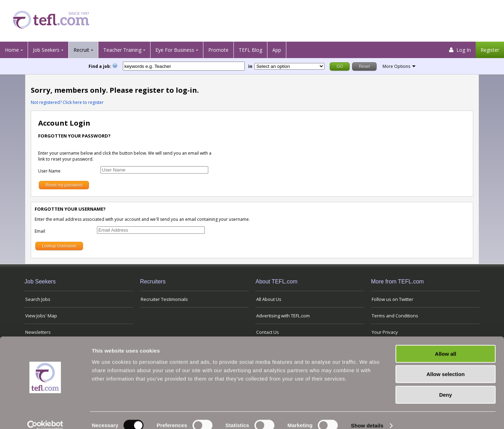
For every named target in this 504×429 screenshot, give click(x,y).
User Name (49, 171)
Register (490, 50)
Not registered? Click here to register (67, 102)
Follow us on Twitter (393, 299)
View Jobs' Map (41, 316)
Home (12, 50)
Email (40, 231)
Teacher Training (122, 50)
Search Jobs (38, 299)
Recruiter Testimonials (164, 299)
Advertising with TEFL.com (283, 316)
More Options (396, 66)
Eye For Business (175, 50)
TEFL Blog (250, 50)
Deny (446, 384)
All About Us (269, 299)
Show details (367, 415)
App (277, 50)
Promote (218, 50)
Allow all (446, 343)
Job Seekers (46, 50)
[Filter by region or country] (289, 66)
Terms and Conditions (395, 316)
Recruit (81, 50)
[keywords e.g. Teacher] (184, 66)
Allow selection (445, 364)
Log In (460, 50)
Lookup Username (59, 246)
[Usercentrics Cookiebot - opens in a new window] (45, 415)
